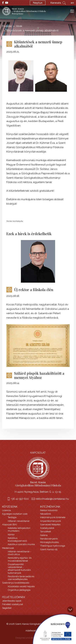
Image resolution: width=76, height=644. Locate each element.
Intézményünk (50, 507)
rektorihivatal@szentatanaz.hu (52, 499)
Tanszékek (46, 532)
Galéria (44, 535)
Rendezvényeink (49, 539)
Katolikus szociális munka (21, 544)
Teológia (12, 517)
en (72, 3)
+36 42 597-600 (20, 499)
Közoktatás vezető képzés (21, 586)
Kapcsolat (38, 453)
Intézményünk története (53, 517)
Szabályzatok (47, 528)
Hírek (19, 26)
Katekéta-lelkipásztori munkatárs (19, 529)
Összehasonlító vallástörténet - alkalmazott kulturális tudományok (19, 569)
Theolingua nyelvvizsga (53, 546)
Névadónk (46, 514)
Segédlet (7, 608)
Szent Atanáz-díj (49, 549)
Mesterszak (8, 548)
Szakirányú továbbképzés (16, 583)
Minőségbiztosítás (49, 542)
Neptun (38, 3)
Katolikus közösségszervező (17, 539)
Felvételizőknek (14, 597)
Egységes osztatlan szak (15, 514)
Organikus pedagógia (19, 590)
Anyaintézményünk (51, 521)
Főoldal (7, 26)
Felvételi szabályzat (13, 604)
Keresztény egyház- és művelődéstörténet (20, 559)
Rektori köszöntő (49, 510)
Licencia (6, 510)
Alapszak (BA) (10, 525)
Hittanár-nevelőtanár (19, 521)
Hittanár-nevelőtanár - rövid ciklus (19, 553)
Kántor (11, 535)
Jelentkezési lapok (12, 601)
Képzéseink (10, 507)
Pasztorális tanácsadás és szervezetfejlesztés (21, 578)
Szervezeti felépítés (50, 525)
